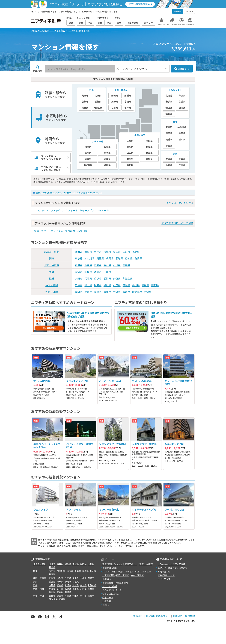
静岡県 (98, 272)
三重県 (107, 272)
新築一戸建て (123, 575)
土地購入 (107, 579)
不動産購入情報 (110, 568)
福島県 (136, 252)
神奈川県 (90, 258)
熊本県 (107, 292)
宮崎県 (126, 292)
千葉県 (110, 258)
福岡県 (79, 292)
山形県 (126, 252)
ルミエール (103, 210)
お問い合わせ (164, 571)
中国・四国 (52, 285)
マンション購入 (110, 571)
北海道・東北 (52, 252)
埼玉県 (100, 258)
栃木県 (129, 258)
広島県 (79, 285)
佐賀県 (88, 292)
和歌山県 (128, 278)
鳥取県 (98, 285)
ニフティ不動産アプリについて (172, 568)
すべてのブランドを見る (180, 203)
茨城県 (119, 258)
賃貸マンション (115, 564)
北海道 (79, 252)
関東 (52, 258)
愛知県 (79, 272)
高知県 (155, 285)
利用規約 (178, 616)
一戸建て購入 (109, 575)
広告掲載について (166, 575)
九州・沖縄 (52, 292)
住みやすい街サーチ (112, 590)
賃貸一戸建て (146, 564)
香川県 (136, 285)
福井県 (126, 265)
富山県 (107, 265)
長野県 (98, 265)
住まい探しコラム (111, 594)
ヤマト (45, 231)
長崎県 (98, 292)
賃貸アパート (131, 564)
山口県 (117, 285)
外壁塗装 (107, 601)
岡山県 (88, 285)
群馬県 (138, 258)
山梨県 (88, 265)
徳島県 (126, 285)
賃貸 (105, 564)
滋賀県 (107, 278)
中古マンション (143, 571)
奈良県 (117, 278)
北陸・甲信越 (52, 265)
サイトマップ (164, 579)
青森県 (88, 252)
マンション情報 (110, 586)
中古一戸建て (137, 575)
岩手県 (98, 252)
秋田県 (117, 252)
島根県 (107, 285)
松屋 (37, 231)
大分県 (117, 292)
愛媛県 (145, 285)
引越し (106, 605)
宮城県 (107, 252)
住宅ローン (108, 597)
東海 (52, 272)
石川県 (117, 265)
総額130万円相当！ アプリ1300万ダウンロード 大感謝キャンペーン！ (69, 192)
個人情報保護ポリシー (158, 616)
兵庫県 (88, 278)
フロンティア (41, 210)
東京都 (79, 258)
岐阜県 (88, 272)
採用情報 (190, 616)
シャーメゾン (87, 210)
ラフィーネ (71, 210)
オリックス (57, 231)
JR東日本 (82, 231)
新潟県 (79, 265)
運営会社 (138, 616)
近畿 (52, 278)
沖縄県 (148, 292)
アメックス (57, 210)
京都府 (98, 278)
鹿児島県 (137, 292)
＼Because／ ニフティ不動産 (172, 564)
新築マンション (126, 571)
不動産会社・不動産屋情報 (115, 583)
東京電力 (70, 231)
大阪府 (79, 278)
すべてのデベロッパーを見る (177, 223)
